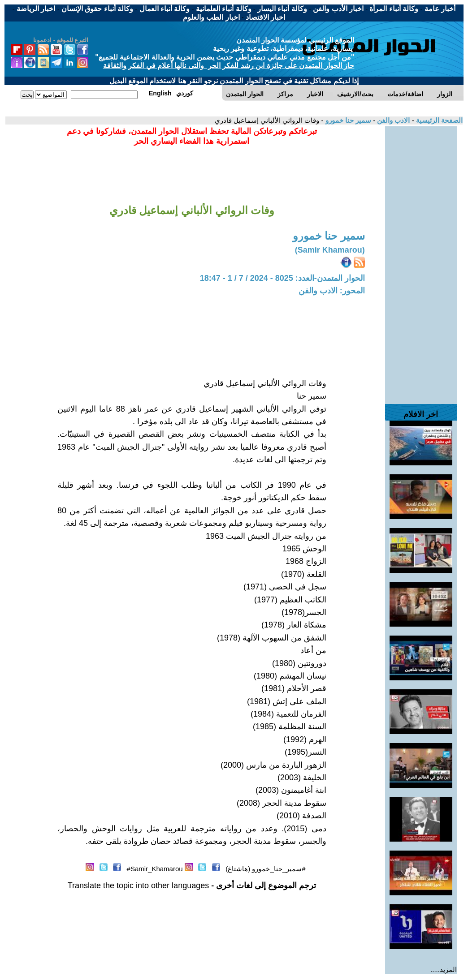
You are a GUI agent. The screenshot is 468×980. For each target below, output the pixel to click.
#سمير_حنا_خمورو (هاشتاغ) (265, 869)
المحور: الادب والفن (332, 291)
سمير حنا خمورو (347, 120)
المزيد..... (444, 969)
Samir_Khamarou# (155, 869)
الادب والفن (392, 120)
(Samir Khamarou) (330, 250)
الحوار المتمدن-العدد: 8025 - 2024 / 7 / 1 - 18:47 (282, 278)
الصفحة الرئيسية (438, 120)
